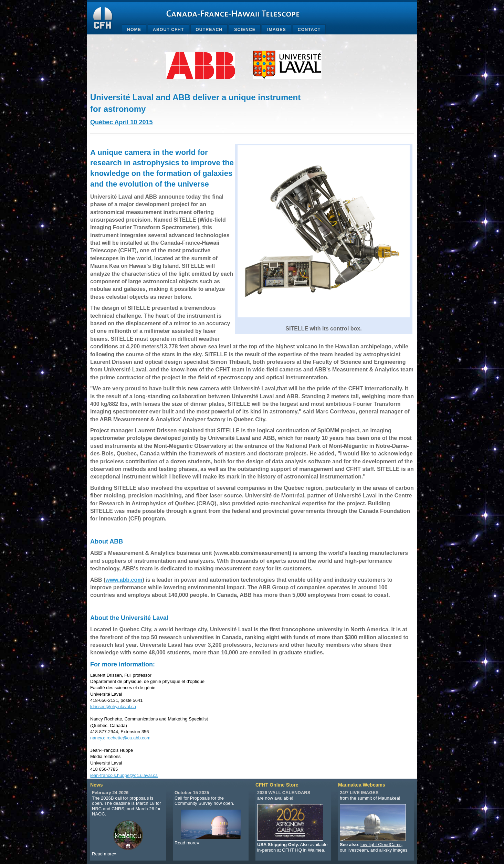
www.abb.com (124, 580)
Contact (309, 30)
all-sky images (393, 850)
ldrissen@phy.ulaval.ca (113, 707)
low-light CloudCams (381, 845)
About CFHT (168, 30)
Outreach (209, 30)
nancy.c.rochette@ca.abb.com (120, 738)
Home (134, 30)
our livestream (354, 850)
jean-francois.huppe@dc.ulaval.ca (124, 775)
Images (277, 30)
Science (245, 30)
